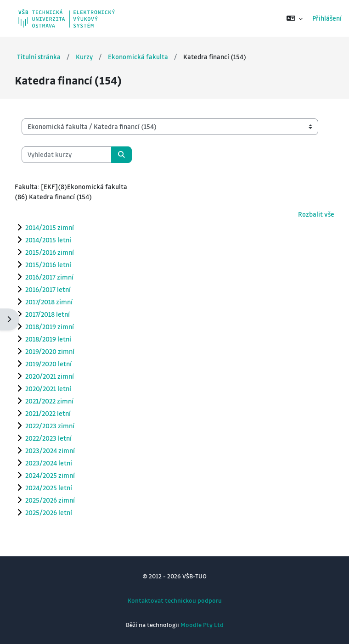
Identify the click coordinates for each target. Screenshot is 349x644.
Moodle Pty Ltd (202, 624)
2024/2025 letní (49, 487)
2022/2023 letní (48, 438)
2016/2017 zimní (49, 277)
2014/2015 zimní (50, 227)
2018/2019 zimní (50, 326)
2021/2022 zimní (49, 401)
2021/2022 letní (48, 413)
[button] (295, 18)
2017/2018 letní (48, 314)
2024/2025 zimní (50, 475)
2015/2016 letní (48, 264)
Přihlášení (327, 18)
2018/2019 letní (48, 339)
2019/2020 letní (48, 364)
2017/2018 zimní (49, 302)
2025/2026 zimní (50, 500)
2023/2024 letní (49, 463)
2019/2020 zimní (50, 351)
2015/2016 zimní (50, 252)
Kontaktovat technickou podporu (175, 600)
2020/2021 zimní (50, 376)
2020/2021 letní (48, 388)
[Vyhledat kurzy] (67, 155)
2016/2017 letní (48, 289)
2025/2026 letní (49, 512)
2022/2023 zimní (50, 426)
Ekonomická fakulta (138, 57)
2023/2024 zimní (50, 450)
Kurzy (84, 57)
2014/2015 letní (48, 240)
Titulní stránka (39, 57)
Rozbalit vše (316, 214)
